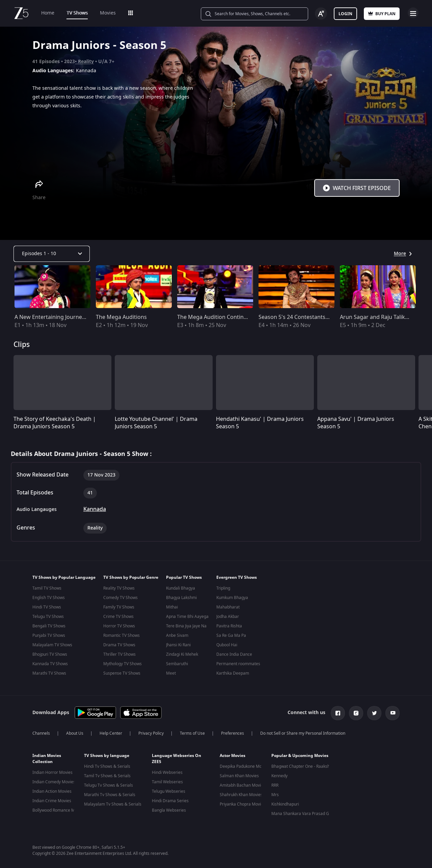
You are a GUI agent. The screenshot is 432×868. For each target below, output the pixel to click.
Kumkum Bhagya (232, 598)
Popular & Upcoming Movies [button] (300, 754)
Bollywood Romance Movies (59, 809)
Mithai (172, 607)
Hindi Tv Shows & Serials (107, 765)
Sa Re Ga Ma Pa (231, 635)
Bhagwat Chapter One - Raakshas (303, 765)
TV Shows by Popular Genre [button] (131, 577)
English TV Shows (49, 598)
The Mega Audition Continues (215, 317)
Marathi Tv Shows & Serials (110, 793)
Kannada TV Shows (50, 664)
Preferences (233, 732)
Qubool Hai (227, 645)
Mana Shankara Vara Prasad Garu (303, 812)
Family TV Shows (119, 607)
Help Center (111, 732)
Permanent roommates (238, 664)
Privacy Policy (151, 732)
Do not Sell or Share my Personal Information (303, 732)
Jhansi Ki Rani (178, 645)
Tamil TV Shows (47, 588)
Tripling (223, 588)
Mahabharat (228, 607)
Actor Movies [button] (233, 754)
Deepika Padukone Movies (245, 765)
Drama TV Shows (119, 645)
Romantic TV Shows (122, 635)
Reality (86, 62)
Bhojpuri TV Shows (50, 654)
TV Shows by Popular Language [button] (64, 577)
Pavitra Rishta (229, 626)
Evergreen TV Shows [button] (237, 577)
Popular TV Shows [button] (184, 577)
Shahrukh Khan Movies (241, 793)
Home (48, 13)
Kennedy (279, 775)
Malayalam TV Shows (52, 645)
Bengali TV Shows (49, 626)
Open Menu (413, 13)
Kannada (95, 509)
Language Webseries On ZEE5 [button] (177, 757)
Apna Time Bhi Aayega (187, 617)
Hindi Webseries (167, 771)
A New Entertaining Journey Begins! (60, 317)
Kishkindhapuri (285, 803)
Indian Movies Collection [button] (47, 757)
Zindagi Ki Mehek (182, 654)
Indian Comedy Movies (54, 781)
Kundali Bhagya (181, 588)
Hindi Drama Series (170, 799)
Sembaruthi (177, 664)
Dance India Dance (234, 654)
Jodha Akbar (228, 617)
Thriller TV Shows (119, 654)
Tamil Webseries (167, 781)
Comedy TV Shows (120, 598)
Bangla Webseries (169, 809)
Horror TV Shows (119, 626)
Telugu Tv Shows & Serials (109, 784)
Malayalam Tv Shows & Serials (113, 803)
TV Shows (77, 13)
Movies (108, 13)
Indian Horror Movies (52, 771)
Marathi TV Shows (49, 673)
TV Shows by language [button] (107, 754)
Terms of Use (192, 732)
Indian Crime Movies (52, 799)
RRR (275, 784)
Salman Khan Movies (239, 775)
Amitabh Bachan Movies (242, 784)
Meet (171, 673)
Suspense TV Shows (122, 673)
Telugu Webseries (169, 790)
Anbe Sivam (177, 635)
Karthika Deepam (233, 673)
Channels (41, 732)
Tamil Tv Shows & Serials (107, 775)
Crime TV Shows (118, 617)
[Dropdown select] (52, 254)
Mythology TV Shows (123, 664)
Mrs (275, 793)
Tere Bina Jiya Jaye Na (186, 626)
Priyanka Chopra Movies (242, 803)
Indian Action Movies (52, 790)
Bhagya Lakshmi (181, 598)
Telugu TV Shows (48, 617)
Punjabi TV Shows (49, 635)
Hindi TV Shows (47, 607)
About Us (75, 732)
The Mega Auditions (121, 317)
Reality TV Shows (119, 588)
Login (345, 14)
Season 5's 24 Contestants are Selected (308, 317)
